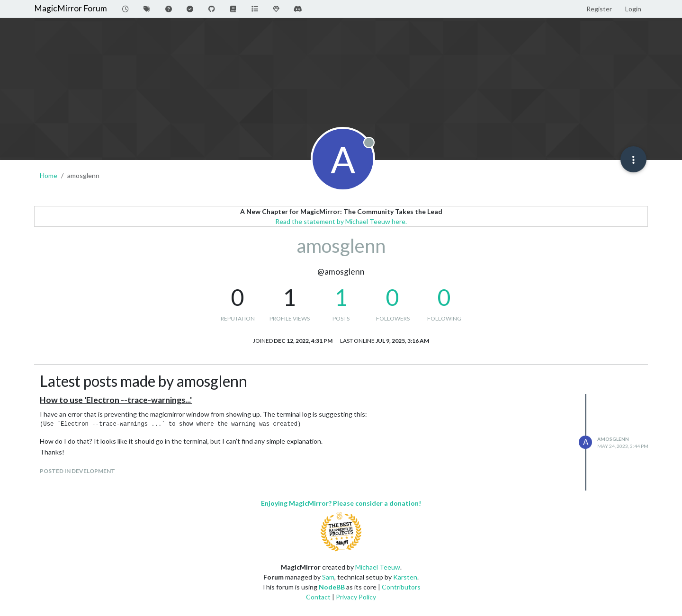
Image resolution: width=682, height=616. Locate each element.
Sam (328, 577)
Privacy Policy (356, 597)
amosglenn (613, 439)
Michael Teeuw (378, 567)
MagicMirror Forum (71, 8)
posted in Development (77, 471)
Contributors (401, 587)
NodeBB (332, 587)
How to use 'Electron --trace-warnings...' (116, 400)
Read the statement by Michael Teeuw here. (341, 221)
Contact (318, 597)
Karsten (405, 577)
